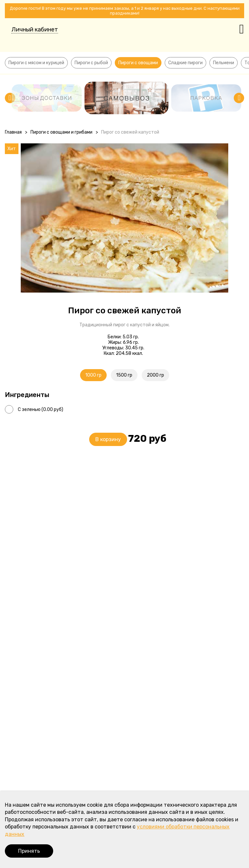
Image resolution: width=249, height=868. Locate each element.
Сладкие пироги (185, 63)
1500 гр (124, 375)
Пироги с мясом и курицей (36, 63)
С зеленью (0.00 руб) (41, 410)
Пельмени (224, 63)
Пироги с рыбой (91, 63)
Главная (13, 132)
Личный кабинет (35, 30)
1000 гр (93, 375)
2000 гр (155, 375)
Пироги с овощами (138, 63)
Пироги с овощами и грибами (61, 132)
